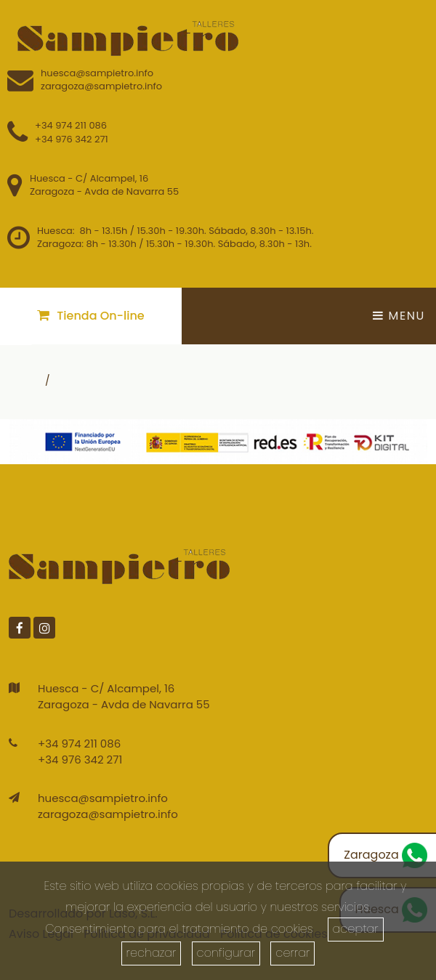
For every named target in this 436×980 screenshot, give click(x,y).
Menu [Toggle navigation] (399, 316)
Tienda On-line (90, 316)
